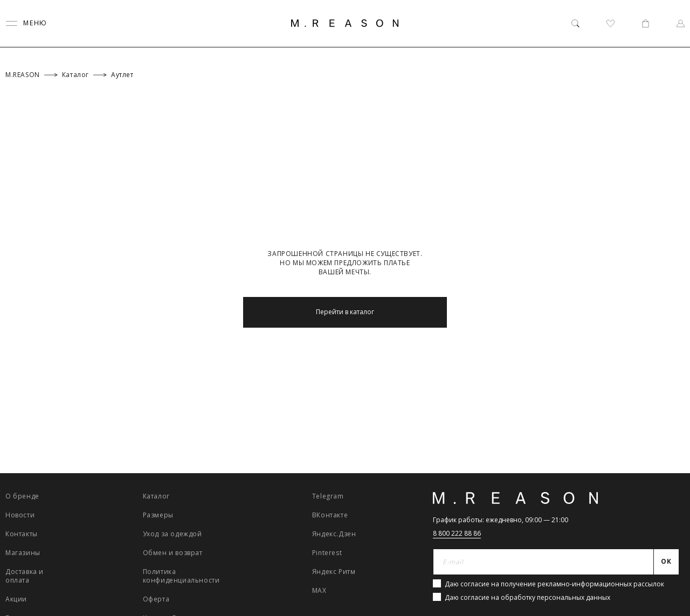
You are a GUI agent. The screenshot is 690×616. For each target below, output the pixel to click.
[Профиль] (681, 23)
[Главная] (345, 23)
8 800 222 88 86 (457, 533)
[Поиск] (575, 23)
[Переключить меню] (26, 23)
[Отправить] (667, 562)
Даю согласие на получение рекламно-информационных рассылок (554, 584)
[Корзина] (646, 23)
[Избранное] (610, 23)
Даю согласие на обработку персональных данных (527, 597)
